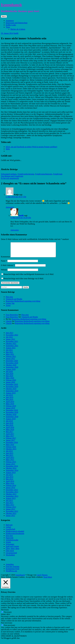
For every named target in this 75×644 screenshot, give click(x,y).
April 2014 (10, 484)
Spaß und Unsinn (12, 549)
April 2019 (10, 404)
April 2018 (10, 430)
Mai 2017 (9, 435)
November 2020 (12, 366)
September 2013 (12, 499)
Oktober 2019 (11, 392)
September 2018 (12, 419)
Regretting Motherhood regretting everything (23, 304)
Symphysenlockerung (26, 174)
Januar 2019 (10, 411)
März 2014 (10, 486)
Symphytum (58, 174)
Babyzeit (9, 528)
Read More (48, 580)
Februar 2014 (11, 488)
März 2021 (10, 357)
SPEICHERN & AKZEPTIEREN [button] (14, 639)
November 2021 (12, 344)
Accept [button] (28, 580)
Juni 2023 (9, 336)
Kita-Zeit (9, 538)
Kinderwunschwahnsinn (15, 536)
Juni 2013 (9, 505)
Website (4, 273)
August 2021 (11, 351)
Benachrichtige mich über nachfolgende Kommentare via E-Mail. (29, 277)
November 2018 (12, 415)
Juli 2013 (9, 503)
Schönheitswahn (12, 543)
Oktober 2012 (11, 516)
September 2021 (12, 349)
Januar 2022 (10, 342)
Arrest (8, 308)
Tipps (8, 27)
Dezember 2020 (12, 364)
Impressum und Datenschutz (17, 23)
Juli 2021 (9, 353)
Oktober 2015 (11, 452)
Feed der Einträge (13, 569)
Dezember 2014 (12, 469)
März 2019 (10, 407)
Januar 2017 (10, 443)
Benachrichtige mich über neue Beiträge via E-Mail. (24, 281)
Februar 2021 (11, 359)
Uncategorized (11, 556)
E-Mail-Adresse (8, 268)
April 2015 (10, 460)
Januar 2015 (10, 467)
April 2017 (10, 437)
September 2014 (12, 473)
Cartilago (13, 174)
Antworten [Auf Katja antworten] (10, 207)
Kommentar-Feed (12, 572)
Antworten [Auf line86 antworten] (15, 230)
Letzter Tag (10, 306)
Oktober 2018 (11, 417)
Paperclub (10, 541)
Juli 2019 (9, 398)
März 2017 (10, 439)
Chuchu (9, 324)
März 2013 (10, 508)
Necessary (8, 615)
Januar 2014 (10, 490)
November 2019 (12, 389)
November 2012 (12, 514)
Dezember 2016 (12, 445)
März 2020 (10, 381)
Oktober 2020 (11, 368)
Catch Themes (42, 578)
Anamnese (10, 21)
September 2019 (12, 394)
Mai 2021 (9, 355)
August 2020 (11, 372)
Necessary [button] (5, 613)
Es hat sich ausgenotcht (10, 178)
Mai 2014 (9, 482)
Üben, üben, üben (12, 551)
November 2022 (12, 338)
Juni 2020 (9, 376)
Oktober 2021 (11, 346)
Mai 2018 (9, 428)
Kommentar (5, 260)
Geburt (8, 530)
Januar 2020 (10, 385)
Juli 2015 (9, 454)
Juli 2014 (9, 478)
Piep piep (9, 300)
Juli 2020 (9, 374)
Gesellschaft (10, 532)
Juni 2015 (9, 456)
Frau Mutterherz (12, 318)
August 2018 (11, 422)
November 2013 (12, 495)
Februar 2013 (11, 510)
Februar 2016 (11, 450)
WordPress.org (11, 574)
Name (4, 264)
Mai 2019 (9, 402)
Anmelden (10, 567)
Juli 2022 (9, 340)
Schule (8, 545)
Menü (4, 16)
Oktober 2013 (11, 497)
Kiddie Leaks (11, 25)
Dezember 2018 (12, 413)
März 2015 (10, 462)
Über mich (10, 554)
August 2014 (11, 475)
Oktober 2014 (11, 471)
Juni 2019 (9, 400)
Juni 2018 (9, 426)
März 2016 (10, 447)
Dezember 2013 (12, 493)
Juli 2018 (9, 424)
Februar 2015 (11, 465)
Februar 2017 (11, 441)
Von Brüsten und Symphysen (12, 176)
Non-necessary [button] (7, 626)
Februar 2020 (11, 383)
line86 (16, 33)
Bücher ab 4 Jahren (18, 29)
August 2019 (11, 396)
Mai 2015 (9, 458)
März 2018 (10, 432)
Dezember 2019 (12, 387)
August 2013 (11, 501)
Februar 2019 (11, 409)
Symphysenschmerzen (43, 174)
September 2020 (12, 370)
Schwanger (5, 174)
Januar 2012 (10, 518)
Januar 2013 (10, 512)
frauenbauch (11, 5)
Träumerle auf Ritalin (14, 302)
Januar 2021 (10, 361)
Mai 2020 (9, 379)
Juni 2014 (9, 480)
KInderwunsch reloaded (15, 534)
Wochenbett (10, 558)
